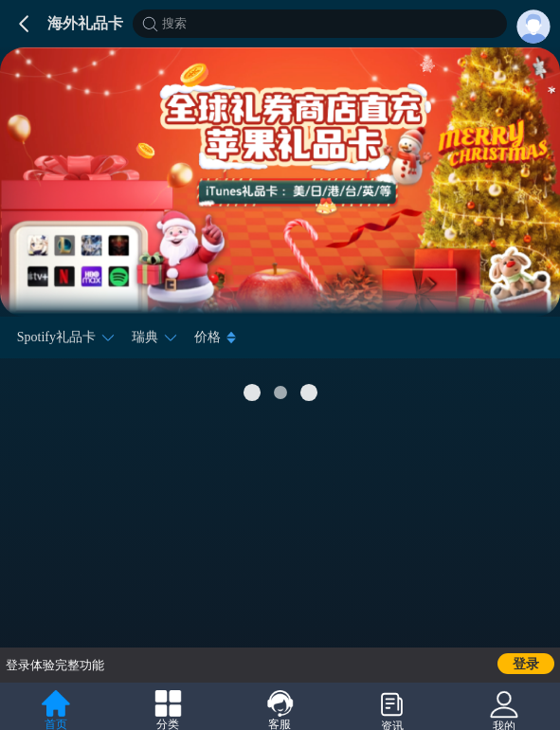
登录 (526, 664)
